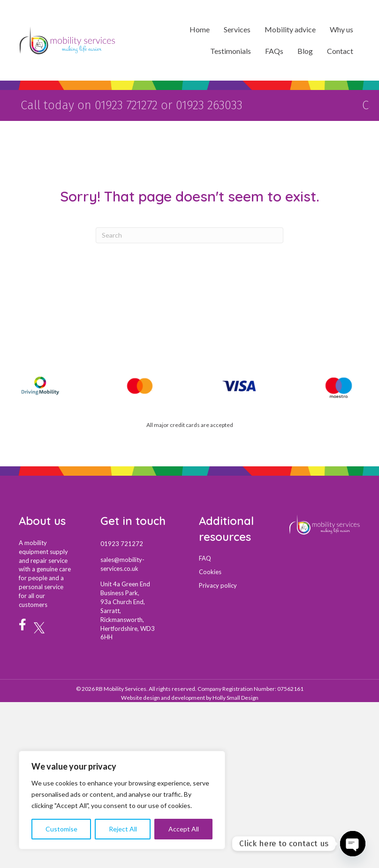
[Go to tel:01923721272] (140, 542)
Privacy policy (218, 584)
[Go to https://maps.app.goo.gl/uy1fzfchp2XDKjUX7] (140, 609)
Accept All (184, 829)
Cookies (210, 570)
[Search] (189, 234)
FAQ (205, 557)
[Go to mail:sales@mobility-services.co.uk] (140, 562)
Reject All (123, 829)
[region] (122, 800)
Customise (61, 829)
